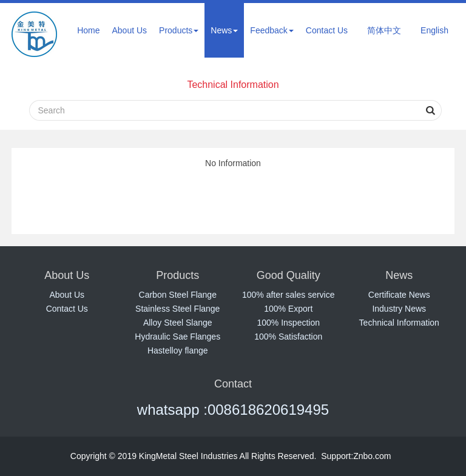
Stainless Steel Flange (177, 309)
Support (336, 456)
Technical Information (233, 85)
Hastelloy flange (178, 350)
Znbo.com (372, 456)
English (434, 30)
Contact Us (327, 30)
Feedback (272, 30)
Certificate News (399, 295)
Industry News (399, 309)
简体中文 (384, 30)
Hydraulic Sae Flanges (177, 337)
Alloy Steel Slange (178, 323)
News (224, 30)
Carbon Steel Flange (178, 295)
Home (88, 30)
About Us (129, 30)
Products (179, 30)
